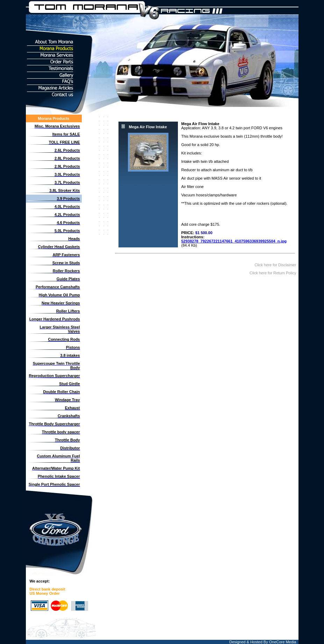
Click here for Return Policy (273, 273)
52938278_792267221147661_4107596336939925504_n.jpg (234, 241)
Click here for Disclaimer (276, 265)
